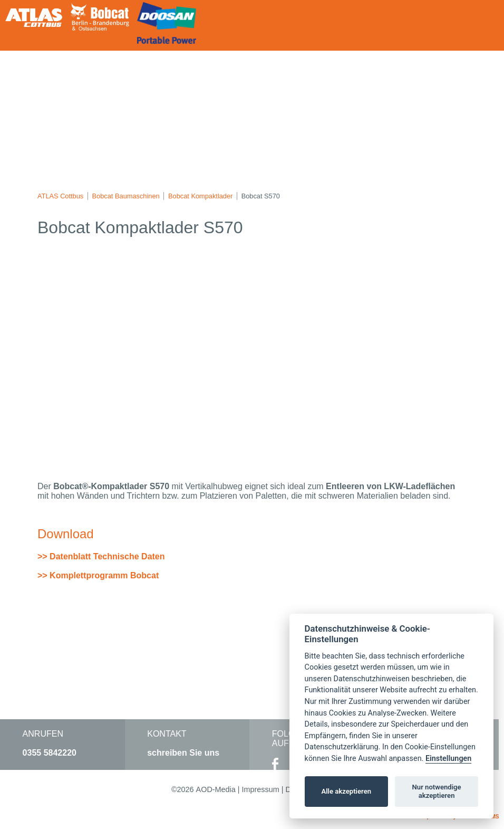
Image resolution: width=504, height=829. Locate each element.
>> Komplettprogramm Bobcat (98, 575)
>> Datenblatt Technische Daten (101, 556)
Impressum (261, 789)
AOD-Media (216, 789)
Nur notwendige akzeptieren (437, 791)
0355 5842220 (50, 753)
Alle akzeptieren (346, 791)
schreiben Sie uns (183, 753)
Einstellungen (448, 759)
